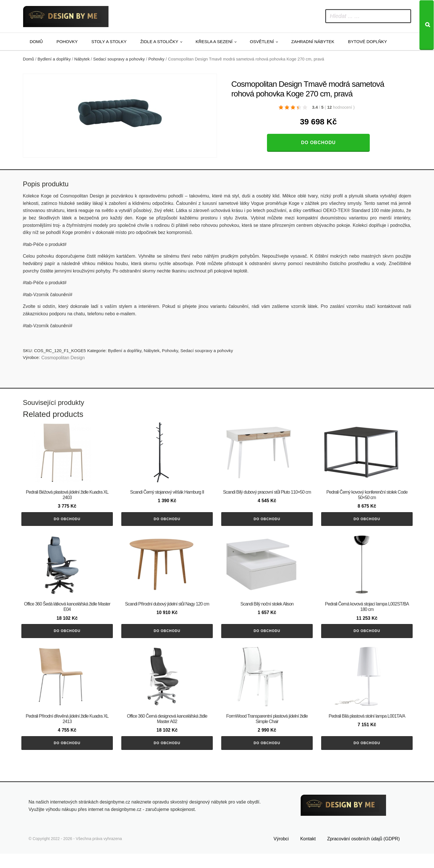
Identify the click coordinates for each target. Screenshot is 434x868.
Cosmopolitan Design (63, 358)
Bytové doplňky (367, 42)
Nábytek (82, 59)
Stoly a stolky (109, 42)
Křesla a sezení (214, 42)
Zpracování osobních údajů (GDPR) (363, 853)
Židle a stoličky (159, 42)
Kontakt (308, 853)
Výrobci (281, 853)
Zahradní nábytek (313, 42)
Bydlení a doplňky (54, 59)
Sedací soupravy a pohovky (119, 59)
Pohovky (67, 42)
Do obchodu (318, 143)
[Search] (427, 25)
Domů (36, 42)
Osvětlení (262, 42)
